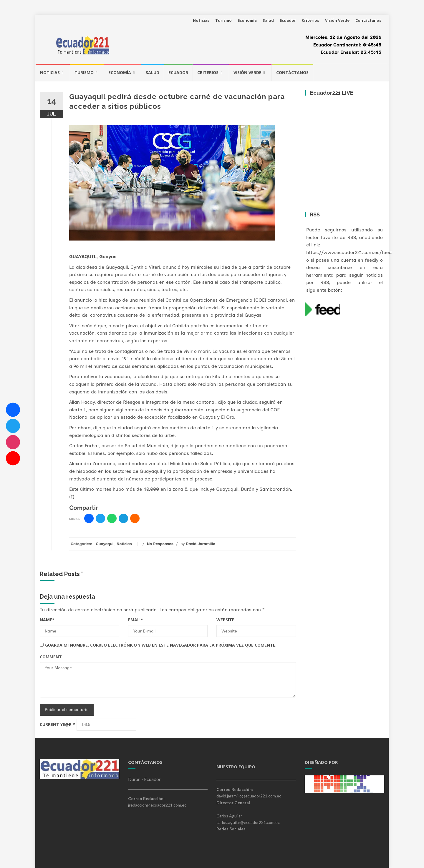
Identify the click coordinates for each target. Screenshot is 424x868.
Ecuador (288, 20)
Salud (268, 20)
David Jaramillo (201, 544)
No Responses (160, 544)
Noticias (201, 20)
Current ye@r (57, 724)
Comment (51, 657)
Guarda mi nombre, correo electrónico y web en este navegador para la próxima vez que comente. (161, 645)
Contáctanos (368, 20)
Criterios (310, 20)
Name (47, 620)
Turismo (223, 20)
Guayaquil (105, 544)
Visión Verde (337, 20)
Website (225, 620)
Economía (247, 20)
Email (136, 620)
